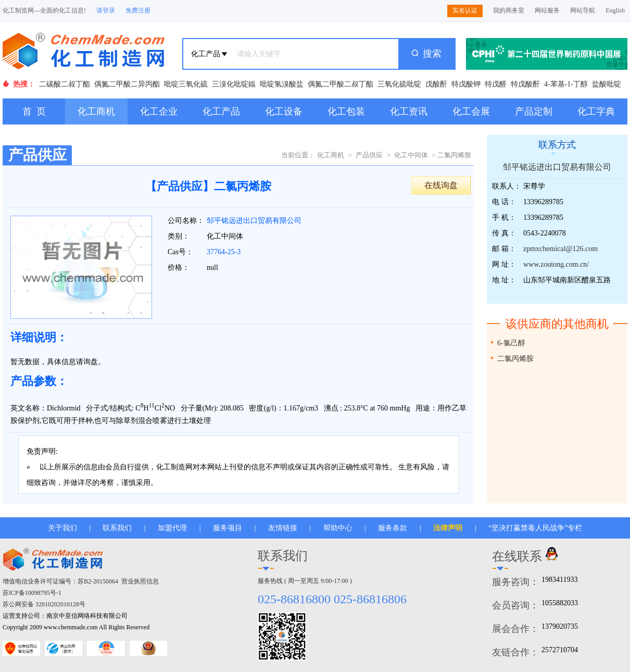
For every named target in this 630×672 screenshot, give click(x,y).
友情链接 (283, 528)
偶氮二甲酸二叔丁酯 (341, 84)
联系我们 (117, 528)
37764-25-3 (224, 252)
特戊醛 (496, 84)
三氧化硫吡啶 (399, 84)
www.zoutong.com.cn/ (556, 264)
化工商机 (96, 111)
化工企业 (159, 111)
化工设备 (284, 111)
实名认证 (465, 10)
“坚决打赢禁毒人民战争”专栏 (535, 528)
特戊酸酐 (525, 84)
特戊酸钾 (466, 84)
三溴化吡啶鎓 (234, 84)
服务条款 (393, 528)
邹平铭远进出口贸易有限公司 (254, 221)
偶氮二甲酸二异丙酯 (127, 84)
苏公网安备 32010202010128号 (44, 604)
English (615, 10)
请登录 (106, 10)
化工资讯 (409, 111)
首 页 (34, 111)
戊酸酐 (436, 84)
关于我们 (62, 528)
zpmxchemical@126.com (560, 249)
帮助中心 (338, 528)
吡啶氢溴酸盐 (282, 84)
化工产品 (221, 111)
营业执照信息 (140, 581)
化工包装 (346, 111)
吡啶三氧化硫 (186, 84)
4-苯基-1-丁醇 (566, 84)
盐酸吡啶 (607, 84)
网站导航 (583, 10)
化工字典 (596, 111)
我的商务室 (509, 10)
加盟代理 (172, 528)
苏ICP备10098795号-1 (32, 593)
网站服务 (547, 10)
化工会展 (471, 111)
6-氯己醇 (511, 343)
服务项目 (228, 528)
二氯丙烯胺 (515, 359)
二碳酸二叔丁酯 (65, 84)
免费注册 (138, 10)
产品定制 (534, 111)
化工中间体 (411, 155)
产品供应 (369, 155)
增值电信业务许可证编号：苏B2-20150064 (60, 581)
